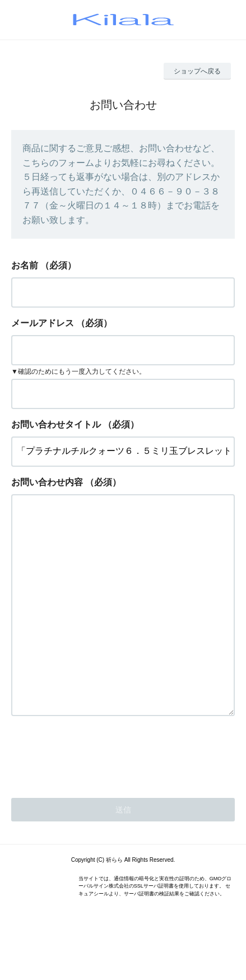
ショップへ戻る (197, 71)
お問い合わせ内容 (47, 482)
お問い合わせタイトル (56, 424)
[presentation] (96, 798)
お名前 (25, 265)
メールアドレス (43, 323)
